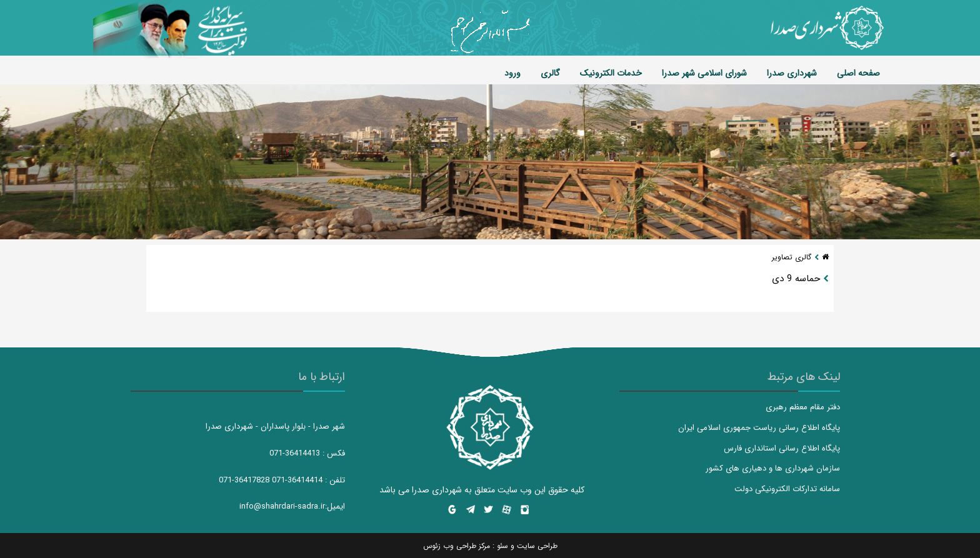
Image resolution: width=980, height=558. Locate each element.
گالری (550, 73)
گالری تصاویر (792, 257)
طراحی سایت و (533, 546)
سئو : (499, 546)
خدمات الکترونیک (611, 73)
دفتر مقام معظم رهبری (803, 407)
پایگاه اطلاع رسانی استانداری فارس (782, 448)
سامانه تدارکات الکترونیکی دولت (787, 489)
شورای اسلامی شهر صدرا (704, 73)
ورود (512, 73)
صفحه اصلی (858, 73)
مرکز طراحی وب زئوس (457, 546)
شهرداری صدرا (792, 73)
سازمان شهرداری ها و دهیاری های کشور (773, 468)
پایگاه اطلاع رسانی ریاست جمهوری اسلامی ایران (759, 428)
